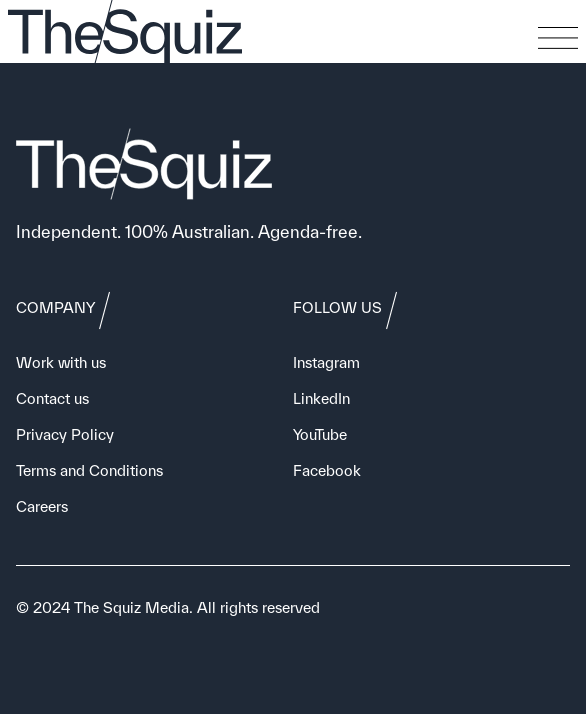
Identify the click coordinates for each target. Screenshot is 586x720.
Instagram (326, 362)
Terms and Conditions (89, 470)
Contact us (52, 398)
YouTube (320, 434)
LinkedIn (321, 398)
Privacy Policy (65, 434)
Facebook (327, 470)
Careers (42, 506)
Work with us (61, 362)
